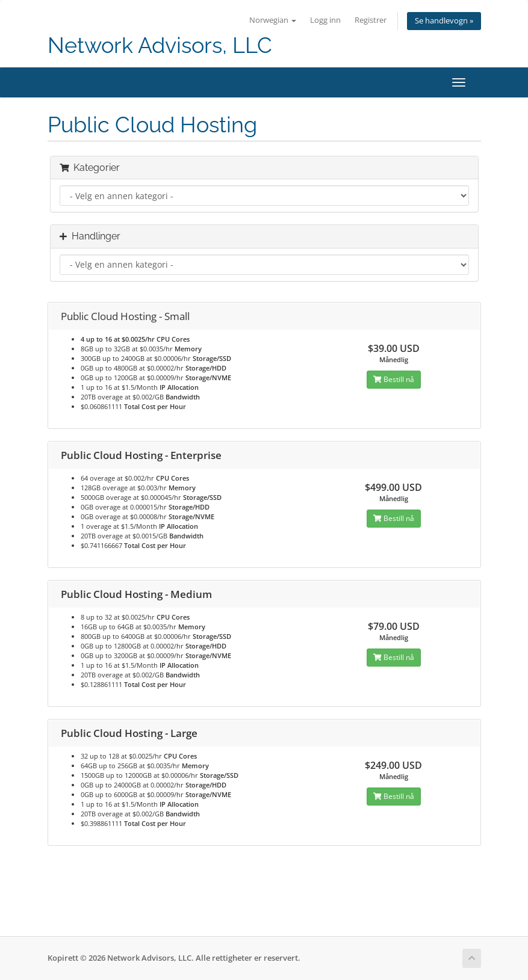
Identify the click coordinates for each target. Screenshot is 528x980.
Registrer (371, 20)
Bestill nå (394, 379)
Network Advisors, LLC (160, 45)
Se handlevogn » (444, 21)
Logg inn (325, 20)
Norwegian (273, 20)
